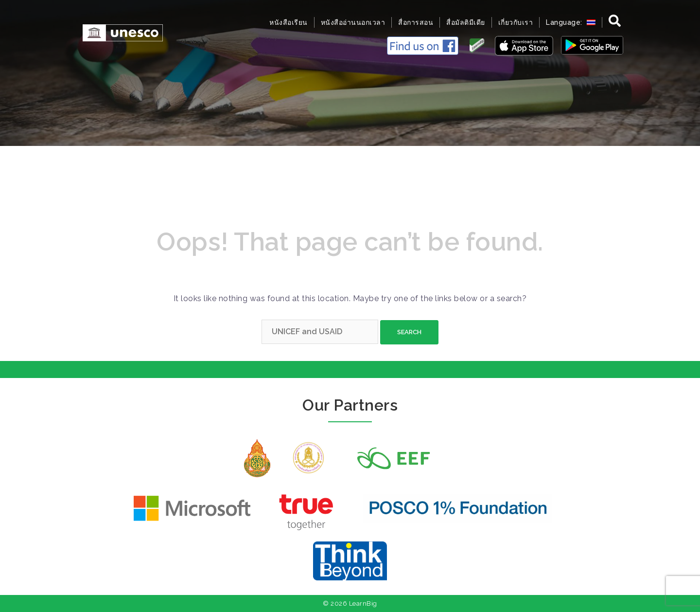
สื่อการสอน (416, 22)
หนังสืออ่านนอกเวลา (353, 22)
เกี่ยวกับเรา (516, 22)
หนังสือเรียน (289, 22)
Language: (571, 22)
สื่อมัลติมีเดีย (466, 22)
